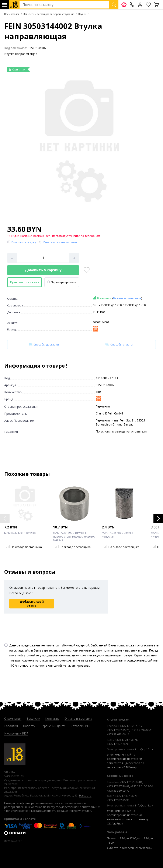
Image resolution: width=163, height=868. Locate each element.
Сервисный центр (53, 726)
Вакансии (33, 718)
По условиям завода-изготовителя (121, 431)
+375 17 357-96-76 (118, 730)
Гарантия (11, 726)
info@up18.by (144, 749)
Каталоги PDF (81, 726)
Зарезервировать (62, 282)
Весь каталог (12, 14)
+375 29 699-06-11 (142, 730)
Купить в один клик (25, 282)
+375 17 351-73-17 (131, 726)
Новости (29, 726)
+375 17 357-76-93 (118, 744)
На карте (85, 795)
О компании (13, 718)
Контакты (52, 718)
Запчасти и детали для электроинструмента (49, 14)
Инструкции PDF (16, 733)
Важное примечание (127, 298)
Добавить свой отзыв (32, 604)
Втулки (82, 14)
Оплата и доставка (78, 718)
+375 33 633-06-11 (118, 734)
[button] (158, 519)
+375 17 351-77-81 (131, 782)
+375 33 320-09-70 (118, 791)
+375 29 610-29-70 (142, 786)
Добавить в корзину (43, 270)
